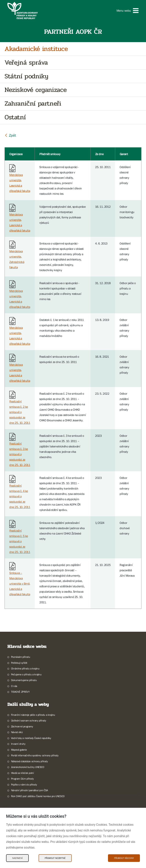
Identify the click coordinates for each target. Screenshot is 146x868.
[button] (128, 11)
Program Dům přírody (22, 779)
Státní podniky (26, 76)
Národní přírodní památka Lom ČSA (30, 790)
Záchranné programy (22, 726)
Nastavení (17, 858)
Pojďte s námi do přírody (24, 785)
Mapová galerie (19, 750)
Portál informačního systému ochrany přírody (35, 755)
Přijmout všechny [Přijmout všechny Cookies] (124, 858)
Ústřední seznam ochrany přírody (29, 721)
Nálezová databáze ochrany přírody (29, 761)
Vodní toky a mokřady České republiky (31, 738)
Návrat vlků (17, 732)
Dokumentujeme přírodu (24, 680)
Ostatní (15, 117)
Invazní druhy (18, 744)
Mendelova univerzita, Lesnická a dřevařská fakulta (20, 179)
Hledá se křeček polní (22, 773)
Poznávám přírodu (21, 657)
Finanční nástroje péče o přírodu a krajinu (33, 715)
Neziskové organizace (36, 90)
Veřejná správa (26, 63)
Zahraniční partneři (33, 104)
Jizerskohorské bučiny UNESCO (28, 767)
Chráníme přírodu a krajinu (25, 668)
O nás (14, 686)
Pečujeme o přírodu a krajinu (26, 674)
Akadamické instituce (36, 49)
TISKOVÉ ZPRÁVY (20, 692)
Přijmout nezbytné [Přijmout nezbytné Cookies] (55, 858)
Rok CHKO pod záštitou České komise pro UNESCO (38, 796)
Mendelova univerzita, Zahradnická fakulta (17, 256)
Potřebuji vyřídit (19, 663)
